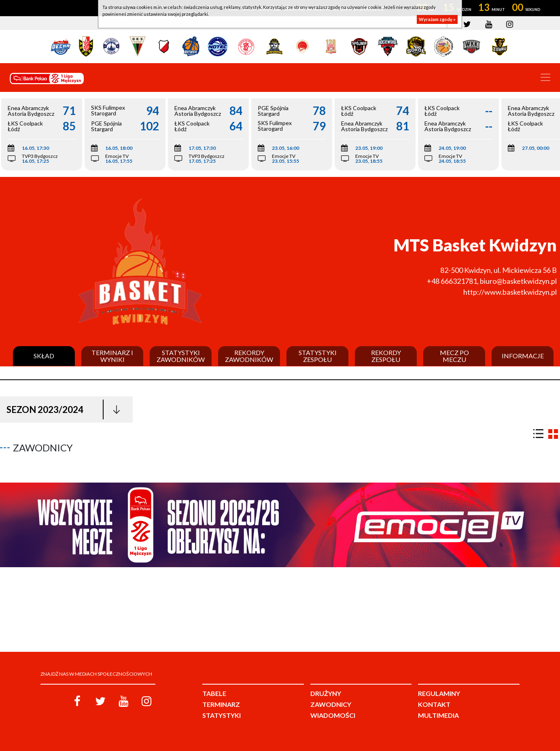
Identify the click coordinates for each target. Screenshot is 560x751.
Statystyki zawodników (181, 356)
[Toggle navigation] (545, 77)
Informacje (523, 356)
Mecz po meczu (454, 356)
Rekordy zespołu (386, 356)
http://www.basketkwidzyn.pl (510, 292)
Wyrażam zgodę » (437, 19)
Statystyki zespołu (318, 356)
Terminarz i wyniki (112, 356)
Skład (44, 356)
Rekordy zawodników (249, 356)
